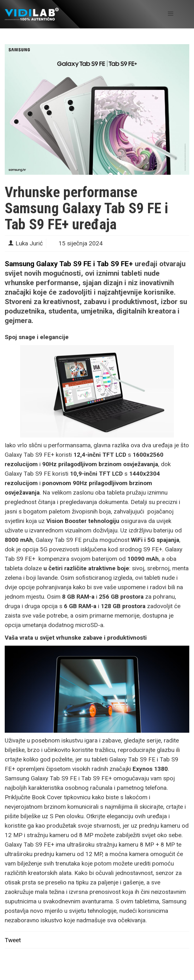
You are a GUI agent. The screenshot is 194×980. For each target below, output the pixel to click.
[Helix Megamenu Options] (171, 14)
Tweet (13, 940)
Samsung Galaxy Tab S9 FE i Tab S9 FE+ (69, 264)
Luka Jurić (29, 243)
